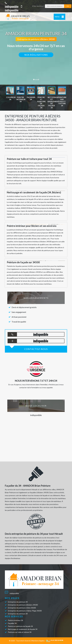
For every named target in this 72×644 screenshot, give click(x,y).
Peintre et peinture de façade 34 (20, 626)
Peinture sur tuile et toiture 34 (20, 632)
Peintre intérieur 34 (15, 620)
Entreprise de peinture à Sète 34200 (22, 608)
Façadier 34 (12, 623)
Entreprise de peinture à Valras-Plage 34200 (25, 611)
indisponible (12, 5)
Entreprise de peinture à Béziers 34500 (23, 605)
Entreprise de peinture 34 (18, 602)
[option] (10, 94)
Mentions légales (38, 641)
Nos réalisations (36, 55)
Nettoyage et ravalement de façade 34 (23, 629)
